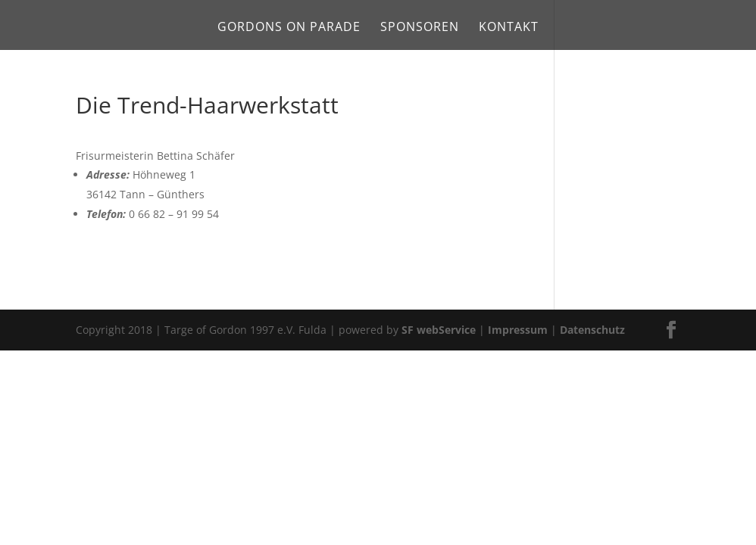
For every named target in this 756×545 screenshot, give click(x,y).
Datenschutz (592, 330)
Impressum (518, 330)
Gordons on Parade (289, 28)
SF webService (439, 330)
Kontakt (509, 28)
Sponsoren (420, 28)
